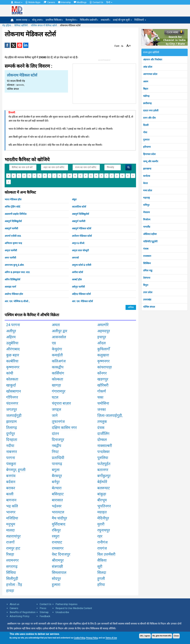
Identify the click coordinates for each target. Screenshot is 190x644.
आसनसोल (59, 337)
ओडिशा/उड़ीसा (150, 234)
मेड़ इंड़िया (7, 25)
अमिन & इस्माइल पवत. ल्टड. (17, 272)
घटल (55, 397)
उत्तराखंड (147, 300)
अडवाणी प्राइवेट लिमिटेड (16, 214)
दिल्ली (146, 125)
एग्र (54, 343)
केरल (145, 183)
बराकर (11, 488)
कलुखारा (103, 355)
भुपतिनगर (104, 506)
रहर (100, 536)
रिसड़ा (10, 554)
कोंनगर (102, 373)
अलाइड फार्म (10, 287)
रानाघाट (57, 542)
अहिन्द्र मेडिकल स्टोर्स (81, 294)
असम (146, 82)
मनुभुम (11, 524)
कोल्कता (57, 379)
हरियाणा (147, 147)
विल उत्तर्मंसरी (106, 554)
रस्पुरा (56, 536)
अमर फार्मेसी (10, 258)
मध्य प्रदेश (148, 190)
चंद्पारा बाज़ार (61, 403)
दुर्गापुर (11, 434)
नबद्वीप (57, 446)
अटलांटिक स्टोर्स (79, 207)
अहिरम (11, 337)
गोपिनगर (12, 397)
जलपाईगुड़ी (14, 416)
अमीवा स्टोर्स (77, 272)
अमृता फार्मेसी (11, 250)
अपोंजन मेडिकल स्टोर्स (82, 236)
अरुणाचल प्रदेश (150, 74)
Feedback (45, 616)
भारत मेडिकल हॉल (13, 199)
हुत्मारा (56, 585)
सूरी (100, 567)
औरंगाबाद (13, 349)
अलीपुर (11, 331)
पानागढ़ (57, 464)
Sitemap (44, 612)
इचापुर (102, 337)
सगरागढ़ (12, 567)
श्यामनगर (12, 560)
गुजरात (146, 140)
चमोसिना (103, 403)
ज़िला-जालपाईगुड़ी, (110, 416)
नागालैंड (147, 227)
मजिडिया (12, 518)
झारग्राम (11, 422)
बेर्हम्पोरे (102, 482)
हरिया (101, 585)
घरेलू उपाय (38, 20)
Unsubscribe (62, 612)
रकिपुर (56, 530)
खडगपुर (103, 379)
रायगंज (102, 548)
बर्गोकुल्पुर (104, 476)
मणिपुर (146, 205)
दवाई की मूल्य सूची (122, 20)
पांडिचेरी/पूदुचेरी (150, 241)
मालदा (10, 530)
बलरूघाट (104, 488)
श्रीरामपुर (58, 560)
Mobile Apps (33, 2)
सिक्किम (147, 263)
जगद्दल (56, 410)
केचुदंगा (57, 349)
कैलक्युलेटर (71, 20)
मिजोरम (147, 220)
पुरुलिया (103, 458)
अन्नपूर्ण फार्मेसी (79, 221)
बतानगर (103, 470)
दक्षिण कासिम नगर (64, 428)
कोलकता (12, 379)
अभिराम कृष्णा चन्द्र (13, 243)
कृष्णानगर (13, 367)
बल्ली (10, 494)
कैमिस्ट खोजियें (21, 25)
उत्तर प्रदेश (148, 292)
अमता (56, 325)
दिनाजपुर (58, 440)
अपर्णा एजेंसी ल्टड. (13, 236)
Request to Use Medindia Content (74, 608)
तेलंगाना (147, 278)
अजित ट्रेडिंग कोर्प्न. (13, 207)
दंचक (101, 428)
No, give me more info (162, 636)
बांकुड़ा (102, 494)
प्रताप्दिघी (58, 458)
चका (100, 397)
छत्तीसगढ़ (147, 103)
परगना (11, 458)
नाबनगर (12, 452)
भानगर (11, 512)
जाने (55, 416)
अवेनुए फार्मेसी (78, 287)
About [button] (17, 2)
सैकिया (102, 560)
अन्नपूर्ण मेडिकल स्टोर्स (82, 228)
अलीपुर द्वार (60, 331)
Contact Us (96, 2)
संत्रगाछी (57, 567)
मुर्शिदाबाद (59, 524)
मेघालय (146, 212)
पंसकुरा (11, 464)
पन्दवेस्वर (103, 452)
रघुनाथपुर (104, 530)
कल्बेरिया (12, 361)
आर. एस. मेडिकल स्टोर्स (82, 301)
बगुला (56, 470)
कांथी (10, 373)
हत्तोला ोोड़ (14, 585)
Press (43, 608)
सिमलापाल (59, 573)
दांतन (55, 434)
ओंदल (101, 343)
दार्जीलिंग (103, 434)
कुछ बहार (13, 355)
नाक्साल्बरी (105, 446)
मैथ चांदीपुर (59, 518)
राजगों (10, 542)
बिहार (146, 89)
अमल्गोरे (103, 325)
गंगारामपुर (59, 391)
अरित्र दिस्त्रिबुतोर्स (12, 279)
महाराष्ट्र (146, 198)
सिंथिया (11, 573)
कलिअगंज (59, 361)
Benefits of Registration (23, 612)
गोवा (145, 132)
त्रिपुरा (146, 285)
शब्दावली (106, 20)
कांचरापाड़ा (105, 367)
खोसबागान (13, 391)
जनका (102, 410)
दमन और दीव (149, 118)
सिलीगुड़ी (12, 579)
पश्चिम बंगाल (149, 307)
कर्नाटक (147, 176)
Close (176, 636)
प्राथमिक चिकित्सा (54, 20)
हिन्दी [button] (109, 2)
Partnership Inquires (66, 604)
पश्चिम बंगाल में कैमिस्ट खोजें (44, 25)
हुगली (101, 579)
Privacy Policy (92, 638)
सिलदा (102, 573)
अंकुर (74, 199)
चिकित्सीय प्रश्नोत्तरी (89, 20)
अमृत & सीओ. (78, 243)
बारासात (57, 500)
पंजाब (146, 249)
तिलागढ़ (12, 428)
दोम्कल (102, 440)
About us (14, 604)
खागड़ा (56, 385)
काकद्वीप (58, 367)
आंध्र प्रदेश (148, 67)
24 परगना (13, 325)
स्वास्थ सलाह (23, 20)
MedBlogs (80, 2)
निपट (55, 452)
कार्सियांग (58, 373)
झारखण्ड (147, 169)
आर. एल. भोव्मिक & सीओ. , (17, 301)
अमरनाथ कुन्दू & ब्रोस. (14, 265)
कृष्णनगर (103, 361)
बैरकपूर (57, 476)
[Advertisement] (104, 83)
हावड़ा (10, 591)
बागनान (11, 500)
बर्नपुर (56, 482)
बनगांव (11, 476)
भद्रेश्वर (57, 506)
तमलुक (102, 422)
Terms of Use (111, 638)
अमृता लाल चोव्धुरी (80, 250)
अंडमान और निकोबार (153, 60)
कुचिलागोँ (104, 349)
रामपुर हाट (13, 548)
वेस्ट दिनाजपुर (61, 554)
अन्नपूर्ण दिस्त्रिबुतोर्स (80, 214)
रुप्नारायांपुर (13, 536)
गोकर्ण (102, 391)
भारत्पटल (58, 512)
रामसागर (58, 548)
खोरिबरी (103, 385)
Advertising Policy (20, 616)
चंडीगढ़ (146, 96)
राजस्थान (147, 256)
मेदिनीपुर (103, 518)
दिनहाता (12, 440)
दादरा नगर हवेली (151, 111)
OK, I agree (145, 636)
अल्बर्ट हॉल (77, 279)
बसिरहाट (58, 494)
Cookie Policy (80, 638)
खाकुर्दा (11, 385)
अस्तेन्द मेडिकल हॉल (14, 294)
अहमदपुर (104, 331)
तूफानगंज (58, 422)
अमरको (75, 258)
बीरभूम (102, 500)
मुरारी (101, 524)
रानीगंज (102, 542)
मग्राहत (102, 512)
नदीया (10, 446)
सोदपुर (56, 579)
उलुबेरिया (12, 343)
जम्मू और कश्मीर (151, 161)
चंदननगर (12, 403)
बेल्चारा (57, 488)
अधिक (131, 307)
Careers (49, 2)
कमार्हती (57, 355)
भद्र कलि (12, 506)
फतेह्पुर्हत (104, 464)
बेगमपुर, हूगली (16, 470)
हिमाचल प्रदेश (149, 154)
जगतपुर (12, 410)
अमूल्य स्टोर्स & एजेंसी (82, 265)
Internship (64, 2)
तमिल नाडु (148, 271)
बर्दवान (11, 482)
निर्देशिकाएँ (140, 20)
